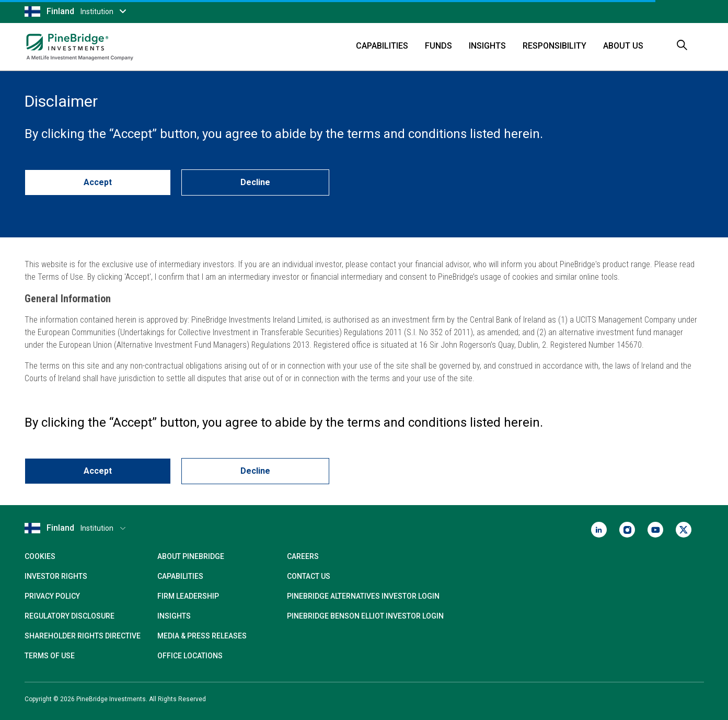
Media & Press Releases (202, 636)
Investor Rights (56, 576)
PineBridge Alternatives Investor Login (363, 596)
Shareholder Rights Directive (83, 636)
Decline (255, 182)
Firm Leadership (188, 596)
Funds (438, 46)
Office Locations (190, 656)
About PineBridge (191, 556)
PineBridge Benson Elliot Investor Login (365, 616)
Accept (98, 182)
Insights (487, 46)
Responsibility (554, 46)
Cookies (40, 556)
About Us (623, 46)
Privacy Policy (52, 596)
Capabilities (382, 46)
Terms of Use (50, 656)
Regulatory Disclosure (70, 616)
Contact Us (309, 576)
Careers (303, 556)
